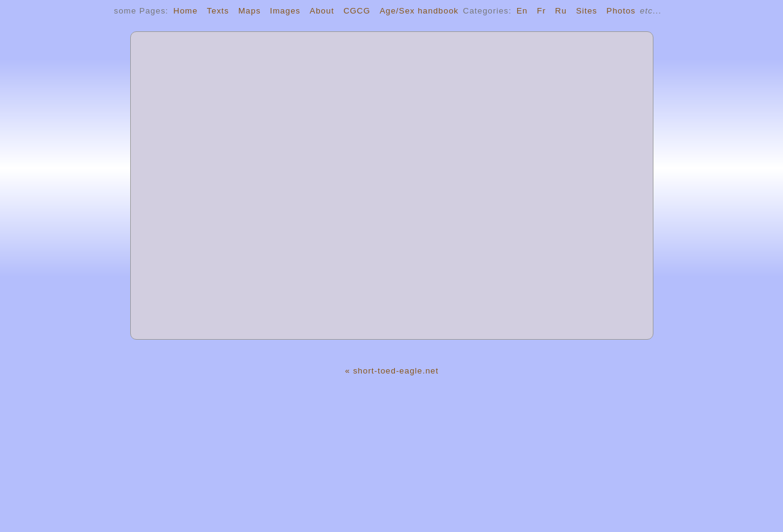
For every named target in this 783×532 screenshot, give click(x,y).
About (322, 11)
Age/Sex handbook (419, 11)
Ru (561, 11)
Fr (541, 11)
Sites (587, 11)
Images (286, 11)
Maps (250, 11)
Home (185, 11)
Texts (218, 11)
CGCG (357, 11)
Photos (621, 11)
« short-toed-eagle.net (392, 371)
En (522, 11)
